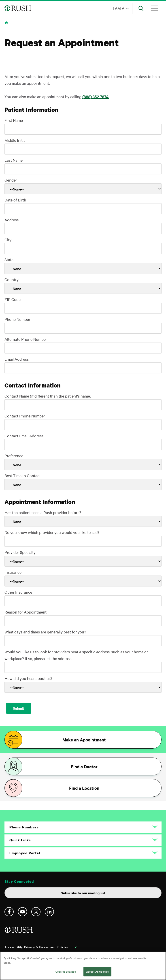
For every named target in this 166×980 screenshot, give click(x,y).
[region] (83, 966)
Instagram (36, 912)
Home (7, 26)
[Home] (19, 932)
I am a (119, 8)
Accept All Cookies (97, 972)
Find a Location (84, 788)
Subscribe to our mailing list (83, 893)
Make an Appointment (84, 740)
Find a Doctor (84, 766)
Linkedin (49, 912)
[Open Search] (141, 8)
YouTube (22, 912)
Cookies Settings (66, 972)
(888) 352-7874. (96, 96)
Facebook (9, 912)
